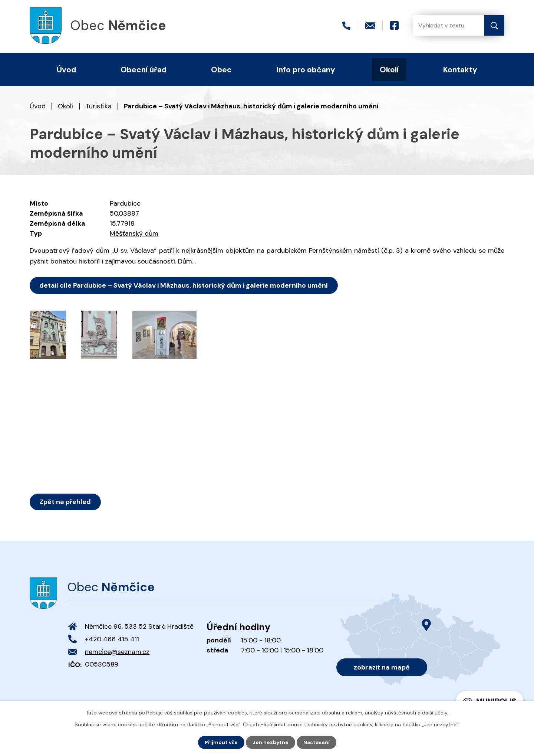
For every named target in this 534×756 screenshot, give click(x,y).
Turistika (98, 106)
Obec (221, 70)
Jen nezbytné (271, 742)
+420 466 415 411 (112, 639)
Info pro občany (306, 70)
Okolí (65, 106)
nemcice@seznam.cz (117, 652)
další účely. (435, 713)
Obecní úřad (144, 70)
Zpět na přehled (65, 502)
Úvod (38, 106)
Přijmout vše (221, 742)
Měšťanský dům (134, 233)
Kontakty (460, 70)
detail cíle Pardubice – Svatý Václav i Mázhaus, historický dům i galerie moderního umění (184, 285)
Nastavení (317, 742)
